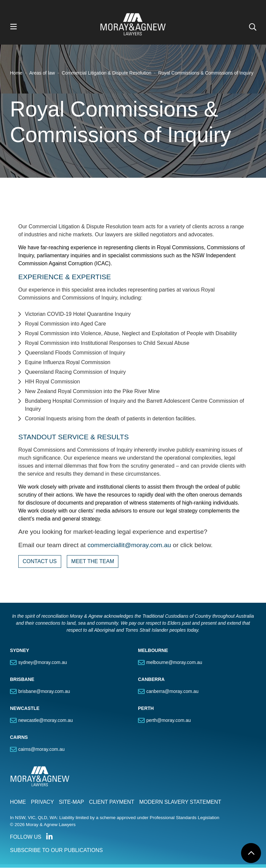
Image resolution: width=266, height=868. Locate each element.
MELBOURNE (153, 651)
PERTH (146, 709)
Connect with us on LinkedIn (49, 837)
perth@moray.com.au (169, 721)
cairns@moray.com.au (41, 750)
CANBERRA (151, 680)
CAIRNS (19, 738)
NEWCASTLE (25, 709)
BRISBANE (22, 680)
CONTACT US (40, 562)
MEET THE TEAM (93, 562)
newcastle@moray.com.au (46, 721)
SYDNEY (20, 651)
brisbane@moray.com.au (44, 692)
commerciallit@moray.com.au (129, 545)
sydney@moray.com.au (43, 663)
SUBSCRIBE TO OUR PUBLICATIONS (56, 851)
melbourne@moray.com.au (174, 663)
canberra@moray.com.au (172, 692)
